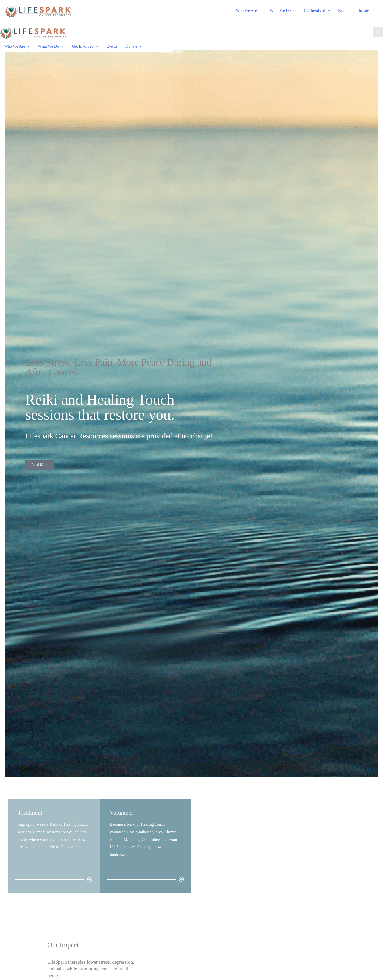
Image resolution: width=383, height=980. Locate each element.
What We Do (283, 11)
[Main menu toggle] (378, 32)
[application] (259, 11)
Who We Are (249, 11)
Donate (366, 11)
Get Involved (317, 11)
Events (344, 11)
